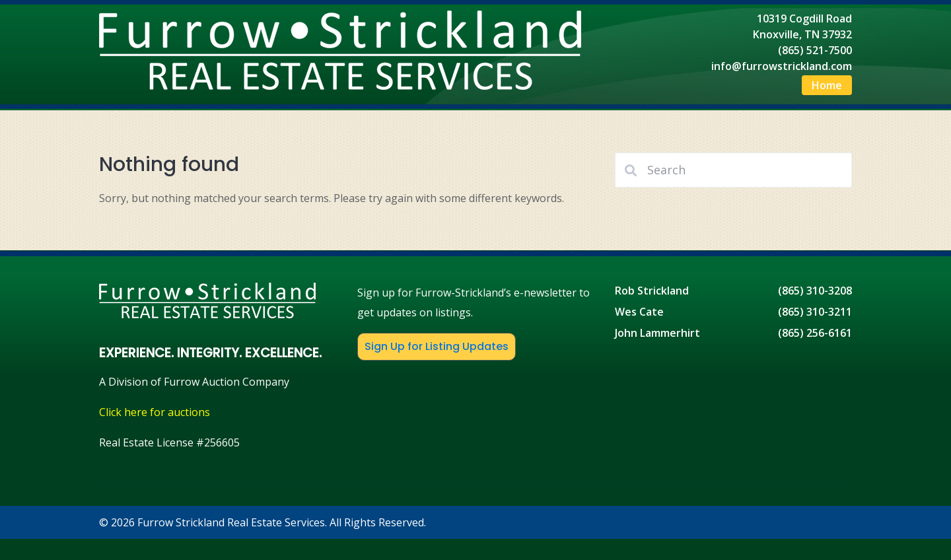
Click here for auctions (155, 412)
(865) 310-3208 (815, 291)
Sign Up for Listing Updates (437, 346)
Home (827, 85)
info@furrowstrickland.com (782, 66)
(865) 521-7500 (815, 50)
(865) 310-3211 (815, 312)
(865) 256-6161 (815, 333)
